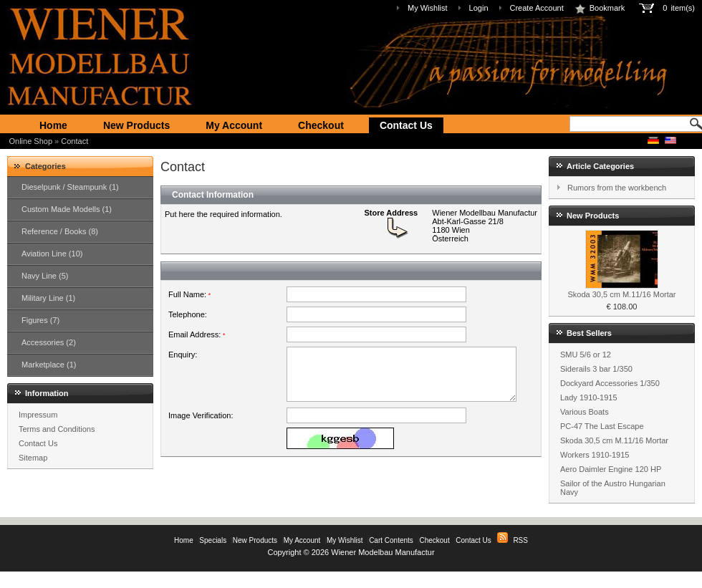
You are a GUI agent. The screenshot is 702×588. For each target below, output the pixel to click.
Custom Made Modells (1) (67, 209)
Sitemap (33, 458)
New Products (136, 125)
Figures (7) (40, 320)
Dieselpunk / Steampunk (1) (70, 187)
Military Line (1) (48, 298)
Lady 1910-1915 (589, 397)
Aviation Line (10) (52, 254)
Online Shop (31, 141)
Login (479, 8)
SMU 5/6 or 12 (586, 355)
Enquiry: (183, 355)
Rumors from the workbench (617, 188)
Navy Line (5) (45, 276)
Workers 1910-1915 (595, 455)
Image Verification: (201, 442)
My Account (234, 125)
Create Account (537, 8)
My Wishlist (428, 8)
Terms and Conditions (57, 429)
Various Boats (585, 412)
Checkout (321, 125)
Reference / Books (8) (60, 231)
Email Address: (197, 334)
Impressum (38, 415)
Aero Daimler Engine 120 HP (611, 469)
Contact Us (406, 125)
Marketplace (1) (49, 365)
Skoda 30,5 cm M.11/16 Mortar (621, 294)
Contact (74, 141)
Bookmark (600, 8)
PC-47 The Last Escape (602, 426)
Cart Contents (391, 540)
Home (53, 125)
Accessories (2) (49, 342)
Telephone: (188, 314)
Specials (213, 540)
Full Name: (189, 294)
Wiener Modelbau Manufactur (383, 552)
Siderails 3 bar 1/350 (596, 369)
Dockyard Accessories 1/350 (610, 383)
